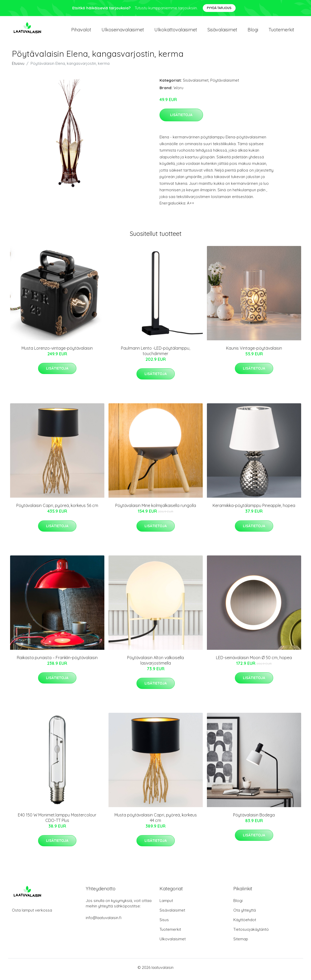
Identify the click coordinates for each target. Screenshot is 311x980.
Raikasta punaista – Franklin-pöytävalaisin (57, 661)
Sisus (164, 923)
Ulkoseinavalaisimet (123, 31)
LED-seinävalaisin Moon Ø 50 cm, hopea (254, 661)
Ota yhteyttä (245, 914)
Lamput (166, 904)
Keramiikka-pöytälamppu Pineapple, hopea (254, 509)
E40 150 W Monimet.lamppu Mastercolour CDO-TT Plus (57, 821)
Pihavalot (81, 31)
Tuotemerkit (281, 31)
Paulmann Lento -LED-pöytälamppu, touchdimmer (155, 354)
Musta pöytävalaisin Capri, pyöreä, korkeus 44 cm (156, 821)
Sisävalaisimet (222, 31)
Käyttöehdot (245, 923)
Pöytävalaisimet (225, 84)
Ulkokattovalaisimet (176, 31)
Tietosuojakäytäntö (251, 933)
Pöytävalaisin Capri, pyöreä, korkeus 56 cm (57, 509)
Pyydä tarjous (219, 8)
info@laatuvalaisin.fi (104, 921)
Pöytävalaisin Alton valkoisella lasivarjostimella (155, 664)
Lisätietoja (181, 118)
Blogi (253, 31)
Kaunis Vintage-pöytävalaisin (254, 352)
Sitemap (241, 943)
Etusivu (18, 67)
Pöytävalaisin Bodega (254, 819)
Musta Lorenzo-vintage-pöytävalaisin (57, 352)
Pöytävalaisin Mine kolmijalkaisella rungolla (156, 509)
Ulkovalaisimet (173, 943)
